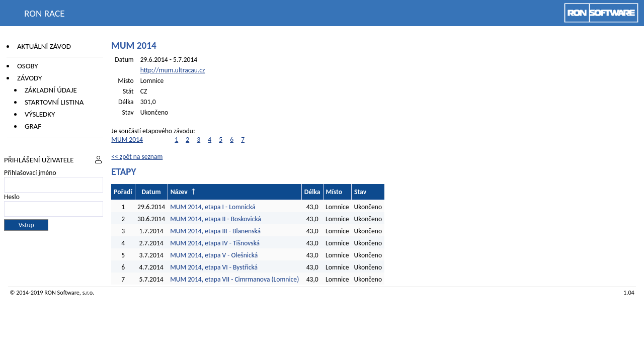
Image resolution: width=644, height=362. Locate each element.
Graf (33, 126)
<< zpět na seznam (137, 157)
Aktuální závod (44, 46)
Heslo (12, 197)
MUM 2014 (127, 140)
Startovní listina (54, 102)
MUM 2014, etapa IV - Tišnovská (215, 243)
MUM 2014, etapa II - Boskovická (216, 219)
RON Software (62, 292)
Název (179, 192)
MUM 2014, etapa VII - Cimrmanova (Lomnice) (234, 279)
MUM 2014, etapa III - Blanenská (215, 231)
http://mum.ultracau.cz (173, 70)
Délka (312, 192)
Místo (334, 192)
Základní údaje (51, 90)
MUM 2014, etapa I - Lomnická (213, 207)
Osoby (28, 66)
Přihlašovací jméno (30, 173)
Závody (29, 78)
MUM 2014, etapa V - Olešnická (214, 255)
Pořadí (123, 192)
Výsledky (40, 114)
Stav (360, 192)
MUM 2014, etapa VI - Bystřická (214, 267)
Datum (151, 192)
